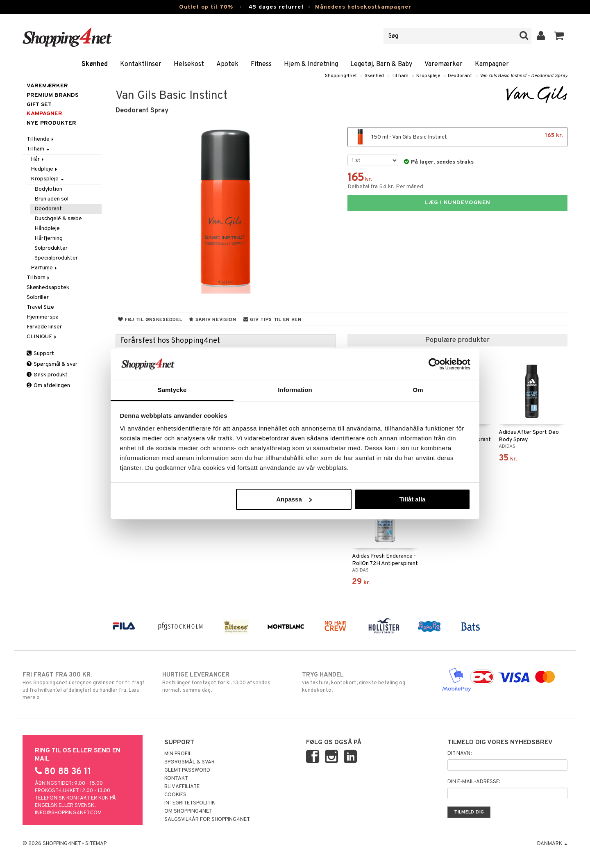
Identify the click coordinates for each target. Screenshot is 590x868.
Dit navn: (460, 754)
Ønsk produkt (47, 375)
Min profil (178, 754)
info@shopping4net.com (68, 813)
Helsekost (189, 64)
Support (40, 354)
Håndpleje (47, 229)
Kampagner (492, 64)
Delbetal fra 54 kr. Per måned (385, 187)
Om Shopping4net (188, 811)
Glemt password (187, 770)
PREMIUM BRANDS (52, 95)
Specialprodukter (56, 258)
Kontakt (176, 779)
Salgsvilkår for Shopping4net (207, 820)
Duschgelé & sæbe (58, 219)
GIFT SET (39, 105)
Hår (38, 159)
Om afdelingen (48, 386)
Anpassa (294, 499)
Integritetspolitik (190, 803)
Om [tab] (418, 390)
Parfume (44, 268)
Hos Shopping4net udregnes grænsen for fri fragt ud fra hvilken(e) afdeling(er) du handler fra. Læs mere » (85, 686)
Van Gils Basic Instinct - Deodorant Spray (524, 76)
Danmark (552, 844)
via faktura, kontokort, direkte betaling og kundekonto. (365, 682)
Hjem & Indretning (311, 64)
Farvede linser (44, 327)
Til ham (400, 76)
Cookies (175, 795)
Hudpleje (45, 169)
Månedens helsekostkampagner (363, 7)
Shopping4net (341, 76)
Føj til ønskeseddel (150, 320)
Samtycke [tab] (172, 390)
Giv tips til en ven (272, 320)
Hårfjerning (49, 238)
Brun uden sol (51, 199)
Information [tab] (295, 390)
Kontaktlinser (141, 64)
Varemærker (444, 64)
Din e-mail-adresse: (474, 782)
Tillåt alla (412, 499)
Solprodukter (51, 248)
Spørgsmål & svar (52, 364)
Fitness (261, 64)
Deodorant (460, 76)
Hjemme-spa (43, 317)
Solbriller (38, 297)
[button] (559, 36)
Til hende (41, 139)
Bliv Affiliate (182, 787)
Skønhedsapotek (48, 288)
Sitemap (96, 844)
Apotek (227, 64)
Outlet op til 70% (206, 7)
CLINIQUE (42, 337)
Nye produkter (51, 123)
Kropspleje (428, 76)
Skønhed (95, 64)
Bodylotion (48, 189)
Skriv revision (212, 320)
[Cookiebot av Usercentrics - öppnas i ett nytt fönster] (435, 364)
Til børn (39, 278)
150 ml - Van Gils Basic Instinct (457, 137)
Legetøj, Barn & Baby (381, 64)
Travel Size (40, 307)
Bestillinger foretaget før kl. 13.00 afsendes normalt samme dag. (225, 682)
